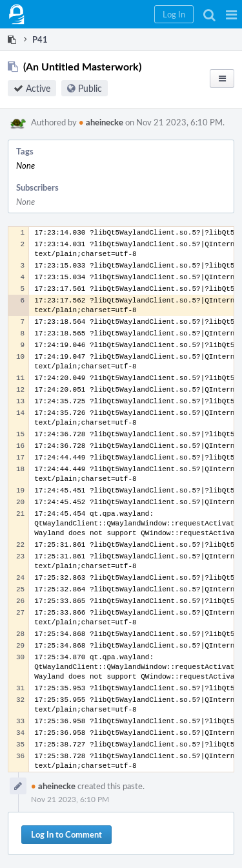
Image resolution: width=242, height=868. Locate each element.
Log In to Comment (66, 834)
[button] (231, 14)
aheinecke (101, 122)
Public (90, 88)
